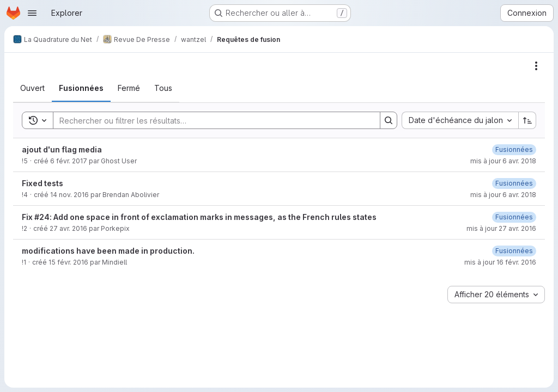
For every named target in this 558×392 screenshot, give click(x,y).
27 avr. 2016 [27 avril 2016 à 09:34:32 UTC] (68, 228)
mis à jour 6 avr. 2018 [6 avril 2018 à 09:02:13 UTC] (503, 161)
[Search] (211, 120)
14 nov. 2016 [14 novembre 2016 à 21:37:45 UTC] (69, 195)
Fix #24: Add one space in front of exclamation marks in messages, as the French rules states (199, 217)
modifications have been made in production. (108, 251)
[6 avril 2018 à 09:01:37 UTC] (514, 183)
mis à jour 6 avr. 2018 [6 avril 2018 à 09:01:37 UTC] (503, 195)
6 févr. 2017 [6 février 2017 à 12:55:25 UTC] (69, 161)
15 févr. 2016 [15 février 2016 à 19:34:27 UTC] (68, 262)
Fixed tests (43, 183)
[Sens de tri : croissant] (527, 120)
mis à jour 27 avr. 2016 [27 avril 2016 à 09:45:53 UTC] (501, 228)
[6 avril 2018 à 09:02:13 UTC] (514, 149)
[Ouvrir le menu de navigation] (32, 13)
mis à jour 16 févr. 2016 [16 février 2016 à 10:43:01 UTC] (500, 262)
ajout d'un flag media (62, 149)
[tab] (32, 88)
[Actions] (536, 66)
